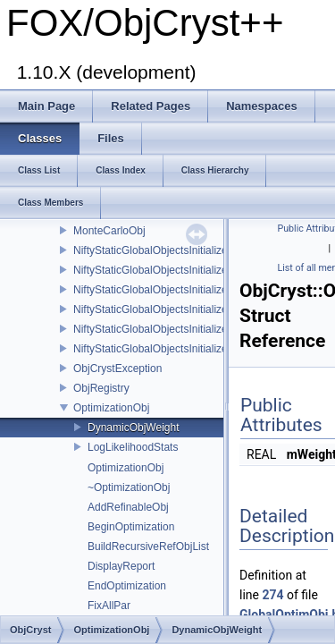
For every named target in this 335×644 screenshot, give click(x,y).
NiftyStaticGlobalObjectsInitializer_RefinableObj (186, 270)
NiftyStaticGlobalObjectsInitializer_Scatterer (177, 290)
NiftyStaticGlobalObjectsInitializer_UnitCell (174, 349)
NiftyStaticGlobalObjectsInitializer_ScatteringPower (194, 329)
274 (272, 595)
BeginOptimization (131, 527)
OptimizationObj (111, 408)
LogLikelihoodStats (133, 447)
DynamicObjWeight (133, 428)
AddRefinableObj (128, 507)
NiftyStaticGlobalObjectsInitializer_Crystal (172, 250)
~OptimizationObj (129, 487)
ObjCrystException (117, 369)
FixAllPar (109, 606)
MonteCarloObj (109, 231)
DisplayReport (121, 566)
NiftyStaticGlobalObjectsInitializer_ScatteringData (191, 309)
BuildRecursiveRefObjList (148, 547)
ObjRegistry (101, 388)
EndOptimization (127, 586)
